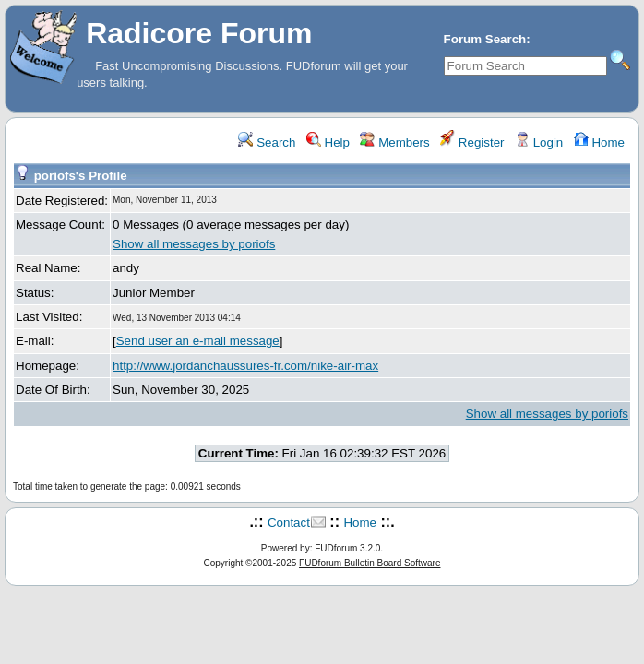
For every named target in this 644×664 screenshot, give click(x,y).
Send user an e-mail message (198, 341)
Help (328, 142)
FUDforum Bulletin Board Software (370, 563)
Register (472, 142)
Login (539, 142)
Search (267, 142)
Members (394, 142)
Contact (289, 522)
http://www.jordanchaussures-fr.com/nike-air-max (245, 366)
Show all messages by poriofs (194, 244)
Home (599, 142)
